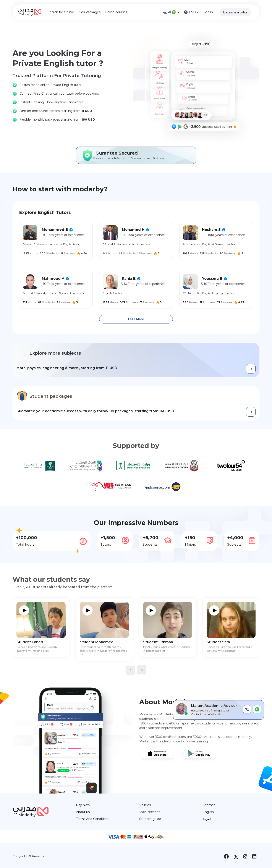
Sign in (208, 12)
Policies (145, 805)
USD (191, 12)
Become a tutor (235, 12)
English (208, 812)
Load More (136, 319)
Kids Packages (89, 12)
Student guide (150, 819)
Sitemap (209, 805)
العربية (171, 12)
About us (83, 812)
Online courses (116, 12)
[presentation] (130, 670)
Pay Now (83, 805)
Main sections (150, 812)
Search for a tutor (61, 12)
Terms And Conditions (93, 819)
